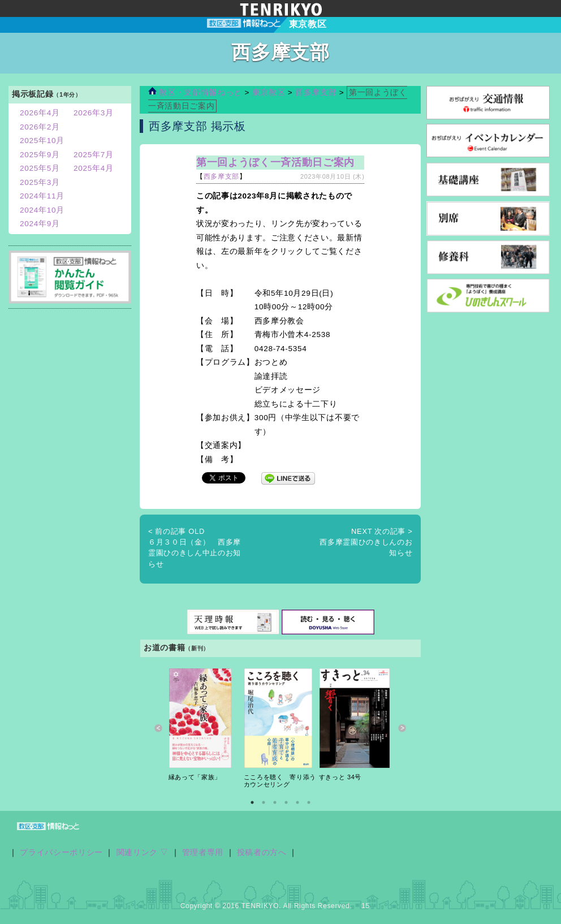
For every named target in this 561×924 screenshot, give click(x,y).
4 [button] (286, 802)
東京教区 (270, 92)
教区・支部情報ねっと (195, 92)
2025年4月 (94, 168)
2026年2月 (40, 127)
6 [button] (309, 802)
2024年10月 (42, 210)
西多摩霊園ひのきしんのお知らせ (366, 542)
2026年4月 (40, 113)
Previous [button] (159, 729)
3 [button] (275, 802)
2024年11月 (42, 196)
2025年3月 (40, 182)
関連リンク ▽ (143, 852)
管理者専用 (203, 852)
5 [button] (297, 802)
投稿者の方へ (262, 852)
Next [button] (402, 729)
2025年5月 (40, 168)
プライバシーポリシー (61, 852)
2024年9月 (40, 224)
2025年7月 (94, 155)
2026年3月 (94, 113)
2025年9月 (40, 155)
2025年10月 (42, 141)
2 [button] (264, 802)
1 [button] (252, 802)
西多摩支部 (316, 92)
